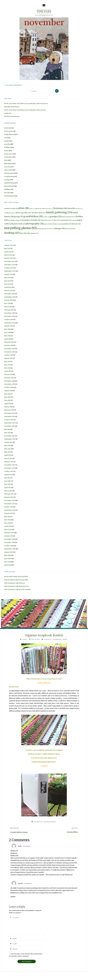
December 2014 (10, 426)
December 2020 (10, 262)
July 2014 (7, 430)
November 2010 (10, 543)
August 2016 (8, 391)
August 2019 (8, 300)
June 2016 (8, 397)
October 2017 (9, 355)
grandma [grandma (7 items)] (46, 217)
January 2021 (9, 258)
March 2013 (8, 459)
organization (37, 823)
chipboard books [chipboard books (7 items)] (47, 209)
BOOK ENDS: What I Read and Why (16, 577)
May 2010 (7, 562)
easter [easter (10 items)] (31, 213)
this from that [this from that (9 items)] (70, 229)
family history (9, 135)
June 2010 (8, 559)
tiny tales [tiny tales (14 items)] (25, 233)
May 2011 (7, 523)
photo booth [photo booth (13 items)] (19, 224)
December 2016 (10, 381)
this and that (9, 186)
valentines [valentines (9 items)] (34, 234)
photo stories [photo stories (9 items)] (49, 224)
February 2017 (9, 378)
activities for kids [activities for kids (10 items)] (11, 209)
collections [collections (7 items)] (79, 209)
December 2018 (10, 313)
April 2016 (8, 404)
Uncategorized (9, 196)
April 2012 (8, 488)
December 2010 (10, 539)
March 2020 (8, 291)
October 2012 (9, 472)
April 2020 (8, 288)
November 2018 (10, 317)
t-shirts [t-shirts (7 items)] (51, 229)
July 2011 (7, 517)
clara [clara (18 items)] (71, 209)
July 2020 (7, 278)
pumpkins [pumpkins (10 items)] (67, 224)
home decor (8, 154)
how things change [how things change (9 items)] (15, 221)
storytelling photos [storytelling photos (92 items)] (21, 228)
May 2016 (7, 401)
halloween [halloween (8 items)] (65, 217)
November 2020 (10, 265)
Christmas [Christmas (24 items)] (60, 208)
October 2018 (9, 320)
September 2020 (10, 271)
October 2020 (9, 268)
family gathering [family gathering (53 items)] (59, 213)
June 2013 (8, 449)
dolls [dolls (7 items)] (13, 213)
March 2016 (8, 407)
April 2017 (8, 372)
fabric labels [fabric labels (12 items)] (40, 213)
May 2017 (7, 368)
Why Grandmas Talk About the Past (16, 587)
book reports (9, 131)
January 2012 (9, 497)
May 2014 (7, 433)
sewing (7, 180)
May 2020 (8, 284)
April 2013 (8, 455)
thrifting (7, 190)
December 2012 (10, 465)
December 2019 (10, 294)
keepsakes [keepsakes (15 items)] (28, 220)
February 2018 (9, 342)
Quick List (8, 113)
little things (8, 164)
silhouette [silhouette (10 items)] (76, 224)
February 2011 (9, 533)
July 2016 (7, 394)
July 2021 (7, 249)
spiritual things (10, 183)
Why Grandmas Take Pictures (15, 583)
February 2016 (9, 410)
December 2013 (10, 436)
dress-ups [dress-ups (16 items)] (21, 213)
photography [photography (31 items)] (35, 224)
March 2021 (8, 255)
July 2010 (7, 556)
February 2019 (9, 310)
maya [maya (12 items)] (44, 221)
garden (7, 141)
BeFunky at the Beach (12, 107)
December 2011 (10, 501)
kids (6, 161)
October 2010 (9, 546)
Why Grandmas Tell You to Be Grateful (17, 590)
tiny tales (7, 193)
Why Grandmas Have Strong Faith (16, 580)
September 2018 (10, 323)
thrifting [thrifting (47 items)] (12, 233)
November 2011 (10, 504)
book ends (8, 128)
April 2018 (8, 339)
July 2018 (7, 330)
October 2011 (9, 507)
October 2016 (9, 388)
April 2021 (8, 252)
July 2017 (7, 362)
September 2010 (10, 549)
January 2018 (9, 346)
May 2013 (7, 452)
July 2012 (7, 478)
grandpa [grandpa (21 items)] (55, 217)
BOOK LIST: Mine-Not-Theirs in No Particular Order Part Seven (26, 104)
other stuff (8, 170)
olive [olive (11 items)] (57, 221)
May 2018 (7, 336)
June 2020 (8, 281)
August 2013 (8, 443)
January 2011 (9, 536)
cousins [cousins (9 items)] (8, 213)
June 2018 (8, 333)
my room (7, 167)
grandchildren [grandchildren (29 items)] (33, 217)
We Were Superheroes (12, 117)
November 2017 (10, 352)
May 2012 (7, 485)
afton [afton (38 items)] (24, 208)
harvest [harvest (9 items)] (72, 217)
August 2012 (8, 475)
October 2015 (9, 420)
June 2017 (7, 365)
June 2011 (7, 520)
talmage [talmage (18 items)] (59, 229)
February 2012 (9, 494)
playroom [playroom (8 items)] (58, 224)
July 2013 (7, 446)
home (6, 151)
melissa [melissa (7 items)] (51, 221)
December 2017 (10, 349)
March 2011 (8, 530)
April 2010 (8, 565)
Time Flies (44, 12)
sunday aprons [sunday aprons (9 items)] (43, 229)
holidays (7, 148)
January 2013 (9, 462)
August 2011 (8, 514)
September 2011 (10, 510)
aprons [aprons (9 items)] (38, 209)
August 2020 (9, 275)
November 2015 (10, 417)
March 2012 (8, 491)
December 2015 (10, 414)
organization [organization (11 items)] (66, 221)
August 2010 (8, 552)
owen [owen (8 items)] (74, 221)
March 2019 (8, 307)
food (6, 138)
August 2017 (8, 359)
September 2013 (10, 439)
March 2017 (8, 375)
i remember (8, 157)
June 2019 (8, 304)
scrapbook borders (50, 823)
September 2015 (10, 423)
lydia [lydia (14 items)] (37, 220)
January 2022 (9, 246)
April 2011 (8, 527)
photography (9, 173)
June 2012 (8, 481)
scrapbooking (9, 177)
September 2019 (10, 297)
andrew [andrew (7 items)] (32, 209)
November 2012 (10, 468)
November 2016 (10, 384)
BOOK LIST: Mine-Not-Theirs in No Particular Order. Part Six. (25, 110)
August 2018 (8, 326)
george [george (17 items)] (19, 217)
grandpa (7, 144)
